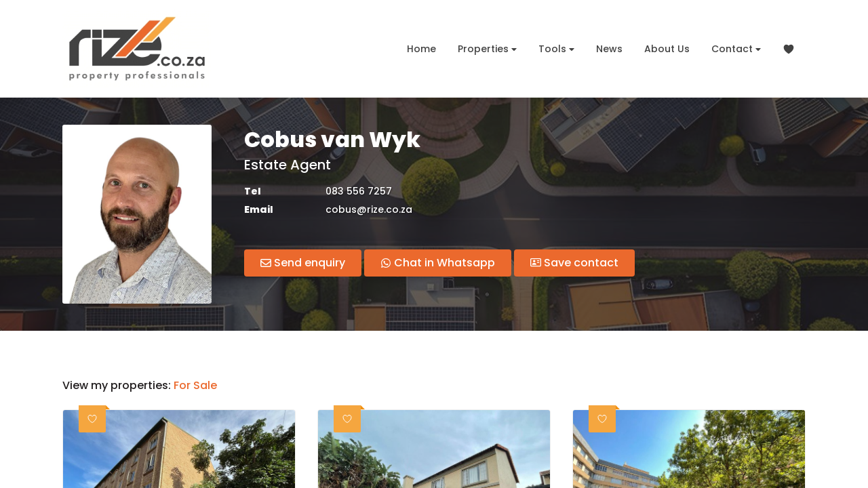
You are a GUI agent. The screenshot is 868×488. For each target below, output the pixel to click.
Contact (736, 49)
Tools (556, 49)
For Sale (195, 386)
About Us (667, 49)
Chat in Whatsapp (438, 263)
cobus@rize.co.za (369, 210)
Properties (487, 49)
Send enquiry (303, 263)
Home (421, 49)
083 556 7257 (359, 191)
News (609, 49)
